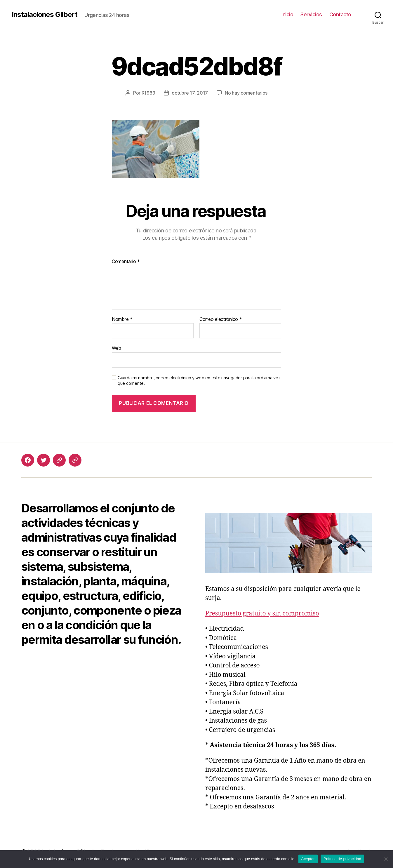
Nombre (122, 319)
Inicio (287, 14)
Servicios (311, 14)
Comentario (126, 262)
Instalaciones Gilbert (45, 15)
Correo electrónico (221, 319)
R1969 (148, 93)
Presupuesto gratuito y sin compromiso (262, 614)
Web (116, 348)
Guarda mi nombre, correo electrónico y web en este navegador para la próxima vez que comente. (199, 381)
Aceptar (308, 859)
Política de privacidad (342, 859)
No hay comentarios (246, 93)
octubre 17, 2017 (190, 93)
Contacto (340, 14)
